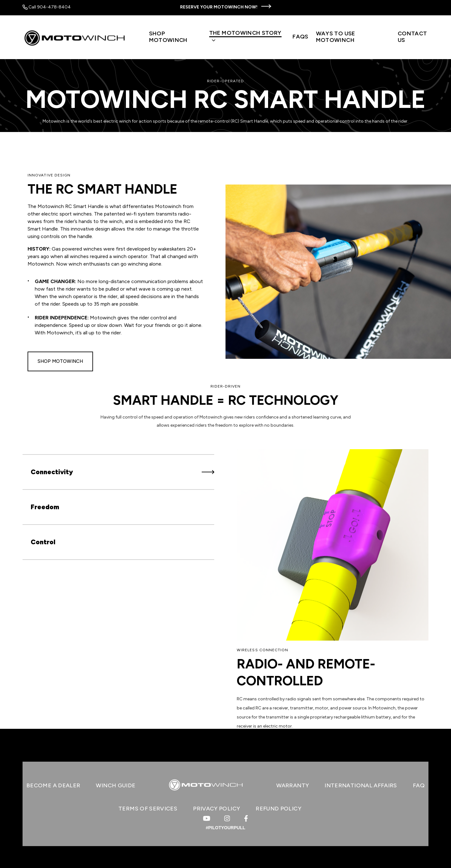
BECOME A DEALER (53, 785)
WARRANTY (293, 785)
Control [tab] (123, 542)
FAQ (419, 785)
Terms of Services (148, 809)
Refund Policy (278, 809)
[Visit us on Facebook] (246, 818)
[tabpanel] (333, 590)
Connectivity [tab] (123, 472)
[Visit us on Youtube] (207, 818)
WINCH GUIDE (116, 785)
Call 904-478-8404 (47, 7)
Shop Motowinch (60, 361)
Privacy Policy (216, 809)
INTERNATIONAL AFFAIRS (361, 785)
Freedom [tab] (123, 507)
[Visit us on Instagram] (227, 818)
